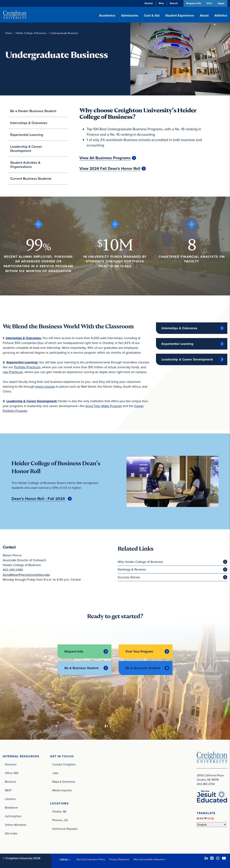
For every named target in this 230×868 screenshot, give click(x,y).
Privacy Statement (119, 859)
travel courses (45, 387)
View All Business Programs (105, 158)
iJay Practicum (13, 372)
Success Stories (129, 577)
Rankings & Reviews (132, 570)
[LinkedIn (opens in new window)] (206, 858)
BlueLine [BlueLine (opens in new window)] (11, 781)
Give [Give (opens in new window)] (161, 3)
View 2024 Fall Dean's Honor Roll (110, 169)
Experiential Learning (27, 135)
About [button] (204, 15)
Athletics (221, 15)
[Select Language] (212, 824)
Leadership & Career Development (26, 149)
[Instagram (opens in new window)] (218, 858)
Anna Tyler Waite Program (104, 406)
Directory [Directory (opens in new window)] (11, 764)
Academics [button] (107, 15)
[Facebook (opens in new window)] (212, 858)
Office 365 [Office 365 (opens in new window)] (12, 773)
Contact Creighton (64, 764)
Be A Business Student (81, 668)
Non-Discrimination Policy (91, 859)
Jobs (55, 773)
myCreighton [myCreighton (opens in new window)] (13, 816)
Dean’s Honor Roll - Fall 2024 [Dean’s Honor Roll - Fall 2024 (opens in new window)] (38, 499)
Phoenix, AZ (60, 820)
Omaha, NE (59, 811)
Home (9, 33)
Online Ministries (16, 825)
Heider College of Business (31, 33)
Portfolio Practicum (27, 367)
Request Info (193, 3)
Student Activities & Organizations (25, 165)
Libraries (10, 799)
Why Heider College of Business (140, 562)
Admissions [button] (130, 15)
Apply (221, 3)
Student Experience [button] (180, 15)
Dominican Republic (65, 829)
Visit (209, 3)
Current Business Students (31, 179)
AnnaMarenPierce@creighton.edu (26, 575)
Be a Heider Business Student (33, 111)
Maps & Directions (64, 781)
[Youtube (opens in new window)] (224, 858)
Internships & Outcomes (29, 123)
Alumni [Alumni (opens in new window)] (148, 3)
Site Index (11, 833)
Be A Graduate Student (143, 668)
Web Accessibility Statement (149, 859)
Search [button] (173, 3)
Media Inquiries (62, 790)
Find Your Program (139, 651)
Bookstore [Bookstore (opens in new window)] (11, 807)
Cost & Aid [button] (152, 15)
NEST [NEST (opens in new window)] (8, 790)
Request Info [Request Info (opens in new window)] (74, 651)
